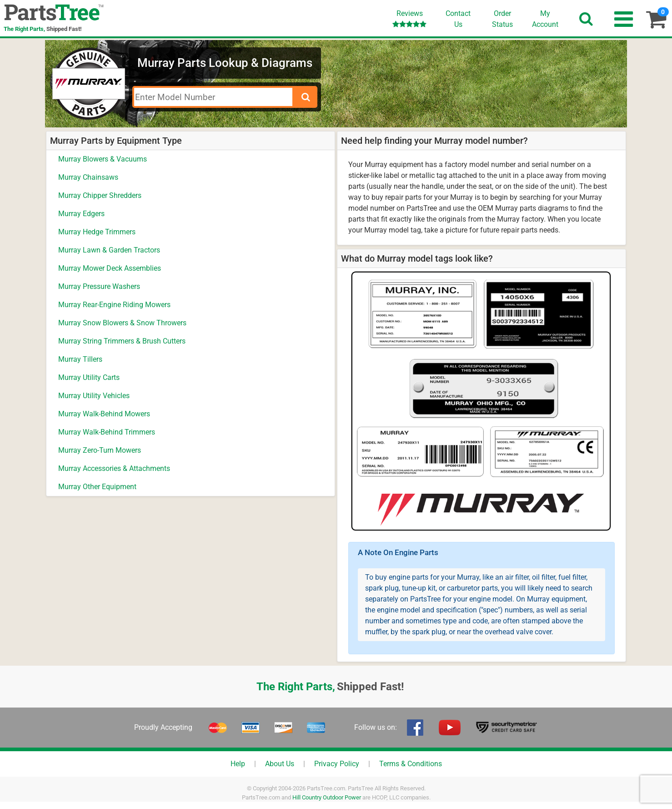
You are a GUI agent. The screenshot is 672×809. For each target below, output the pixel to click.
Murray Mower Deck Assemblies (110, 268)
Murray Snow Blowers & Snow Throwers (122, 323)
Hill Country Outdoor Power (327, 797)
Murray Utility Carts (89, 377)
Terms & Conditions (411, 764)
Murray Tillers (80, 359)
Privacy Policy (337, 764)
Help (238, 764)
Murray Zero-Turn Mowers (100, 450)
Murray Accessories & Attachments (114, 468)
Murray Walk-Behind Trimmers (107, 432)
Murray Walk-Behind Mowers (104, 414)
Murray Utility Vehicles (94, 396)
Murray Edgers (81, 214)
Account (545, 19)
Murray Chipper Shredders (100, 195)
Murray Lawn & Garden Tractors (109, 250)
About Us (280, 764)
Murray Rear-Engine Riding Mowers (114, 305)
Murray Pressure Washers (99, 286)
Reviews (409, 18)
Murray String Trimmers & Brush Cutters (122, 341)
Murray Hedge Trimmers (97, 232)
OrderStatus (502, 19)
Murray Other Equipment (97, 487)
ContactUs (458, 19)
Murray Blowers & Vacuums (103, 159)
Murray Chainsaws (88, 177)
